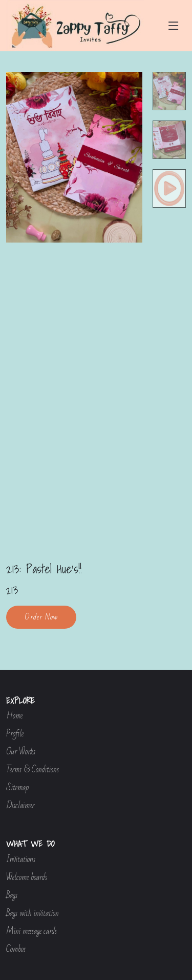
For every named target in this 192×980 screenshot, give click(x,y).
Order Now (41, 617)
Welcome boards (27, 878)
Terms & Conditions (33, 770)
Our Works (21, 752)
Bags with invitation (33, 914)
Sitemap (17, 788)
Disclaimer (20, 806)
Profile (15, 734)
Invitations (21, 860)
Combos (16, 949)
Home (14, 716)
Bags (12, 896)
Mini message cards (31, 932)
